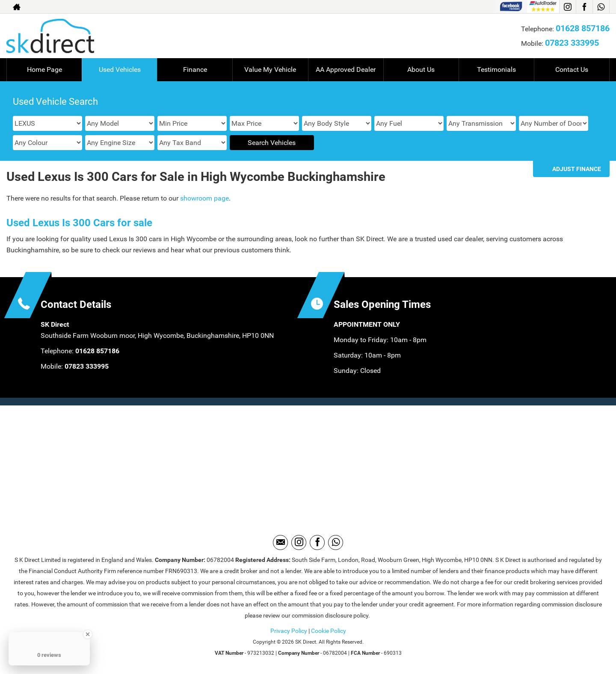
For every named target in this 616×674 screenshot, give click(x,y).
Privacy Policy (289, 631)
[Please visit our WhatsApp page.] (601, 7)
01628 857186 (583, 28)
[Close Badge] (88, 634)
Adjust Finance (577, 169)
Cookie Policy (329, 631)
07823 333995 (572, 43)
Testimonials (496, 69)
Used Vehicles (120, 69)
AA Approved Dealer (346, 69)
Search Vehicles (272, 143)
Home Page (44, 69)
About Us (421, 69)
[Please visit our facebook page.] (584, 7)
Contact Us (572, 69)
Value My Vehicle (270, 69)
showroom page (204, 198)
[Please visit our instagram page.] (567, 7)
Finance (195, 69)
